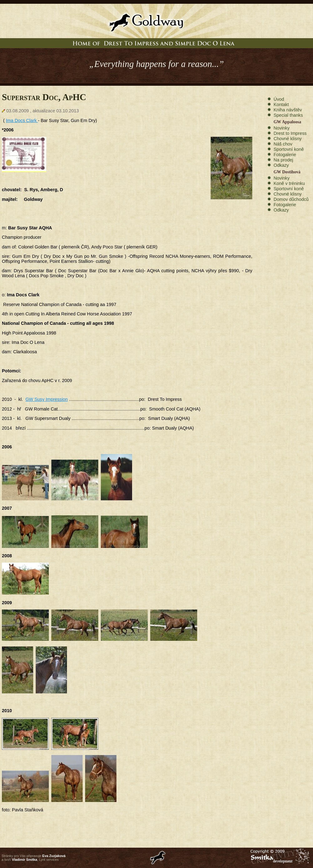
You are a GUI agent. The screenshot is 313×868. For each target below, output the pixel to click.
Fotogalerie (285, 155)
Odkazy (281, 165)
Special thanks (288, 115)
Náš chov (283, 144)
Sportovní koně (289, 149)
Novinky (282, 128)
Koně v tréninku (289, 183)
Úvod (279, 99)
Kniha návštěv (288, 110)
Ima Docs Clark (22, 120)
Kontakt (281, 105)
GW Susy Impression (46, 399)
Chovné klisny (288, 139)
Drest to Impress (290, 133)
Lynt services (49, 860)
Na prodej (283, 160)
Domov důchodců (291, 199)
